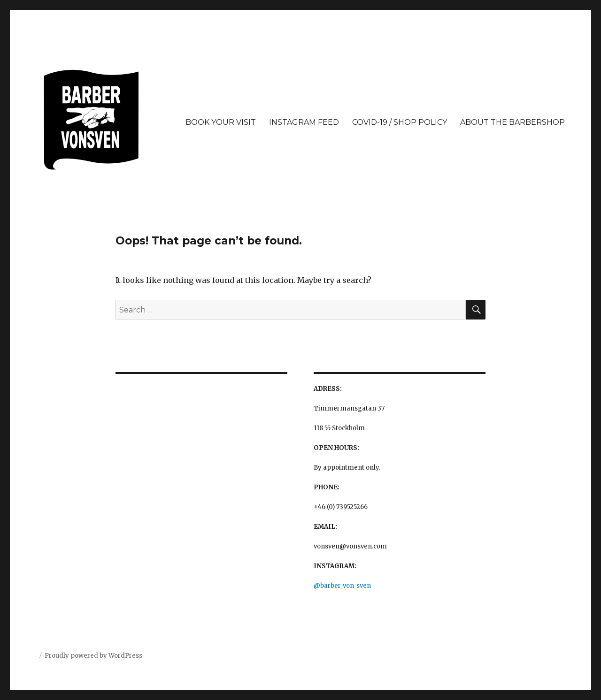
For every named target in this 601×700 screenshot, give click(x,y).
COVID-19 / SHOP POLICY (400, 122)
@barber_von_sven (342, 586)
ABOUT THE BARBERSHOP (512, 122)
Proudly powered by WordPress (93, 656)
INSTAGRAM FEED (304, 122)
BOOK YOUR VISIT (221, 122)
